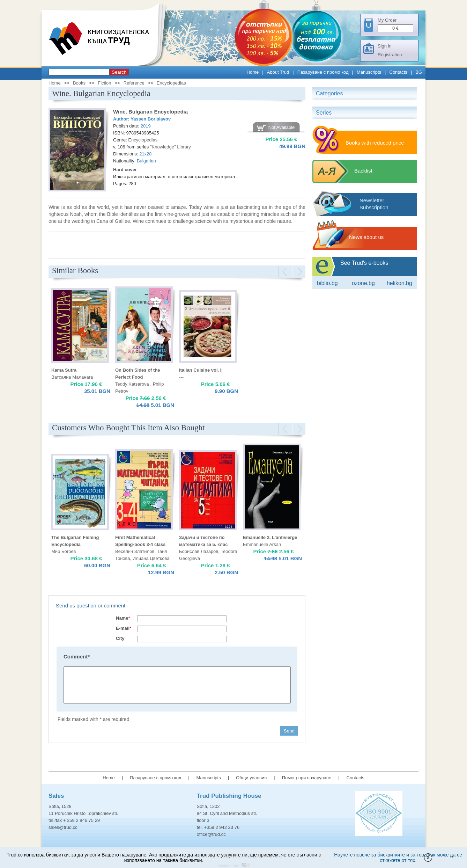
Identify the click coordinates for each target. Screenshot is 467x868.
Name (123, 618)
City (120, 638)
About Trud (278, 72)
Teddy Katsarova (133, 384)
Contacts (398, 72)
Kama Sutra (64, 370)
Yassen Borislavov (151, 119)
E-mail (124, 628)
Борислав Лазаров (199, 551)
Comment (77, 657)
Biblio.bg (327, 283)
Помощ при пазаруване (307, 778)
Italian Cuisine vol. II (201, 370)
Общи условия (251, 778)
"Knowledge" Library (171, 147)
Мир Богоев (64, 551)
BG (419, 72)
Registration (390, 55)
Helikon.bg (399, 283)
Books (79, 83)
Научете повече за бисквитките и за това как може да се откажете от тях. (398, 858)
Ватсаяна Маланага (72, 377)
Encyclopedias (171, 83)
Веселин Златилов (135, 551)
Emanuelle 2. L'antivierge (270, 537)
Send (289, 731)
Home (253, 72)
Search (119, 72)
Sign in (385, 46)
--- (181, 377)
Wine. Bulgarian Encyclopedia (150, 112)
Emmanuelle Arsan (262, 544)
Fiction (104, 83)
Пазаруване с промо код (323, 72)
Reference (134, 83)
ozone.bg (363, 283)
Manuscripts (369, 72)
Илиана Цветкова (151, 558)
